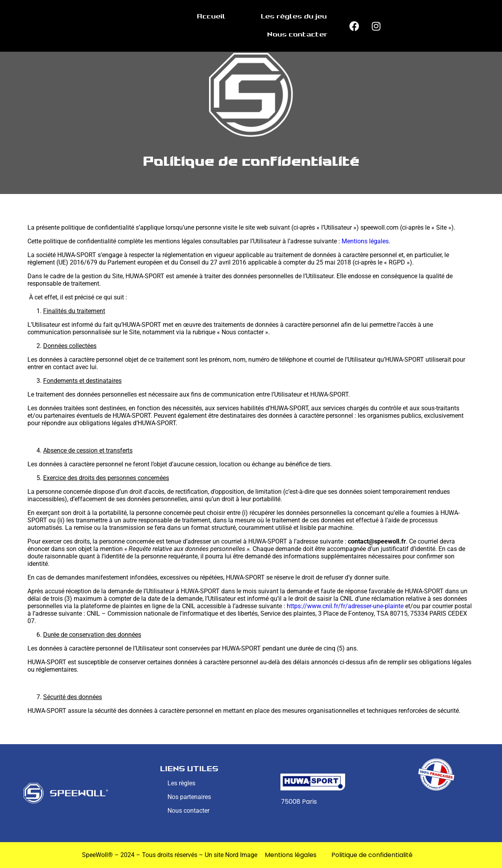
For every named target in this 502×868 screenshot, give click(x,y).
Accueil (211, 17)
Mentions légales (365, 241)
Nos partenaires (189, 797)
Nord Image (241, 855)
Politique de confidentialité (372, 855)
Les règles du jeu (294, 17)
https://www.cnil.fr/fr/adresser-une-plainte (345, 606)
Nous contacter (297, 35)
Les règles (181, 783)
